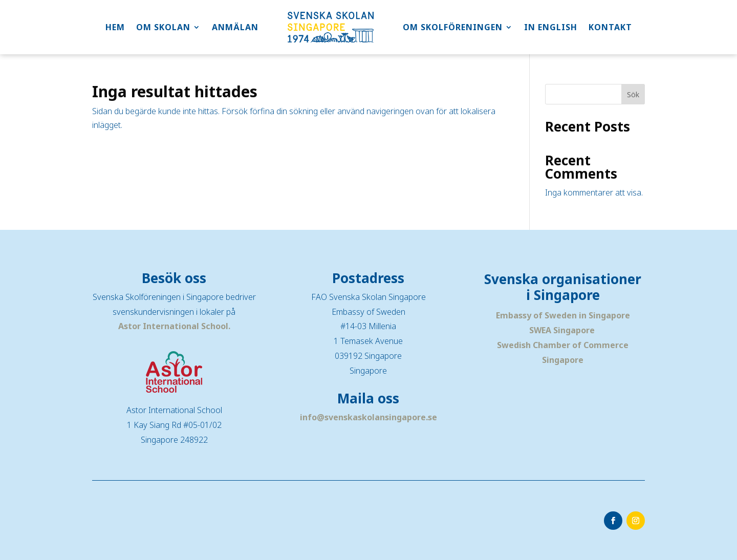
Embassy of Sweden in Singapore (563, 315)
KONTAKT (610, 27)
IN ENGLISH (551, 27)
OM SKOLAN (163, 27)
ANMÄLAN (235, 27)
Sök (633, 94)
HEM (115, 27)
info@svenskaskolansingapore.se (368, 417)
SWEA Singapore (562, 330)
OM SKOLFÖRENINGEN (453, 27)
